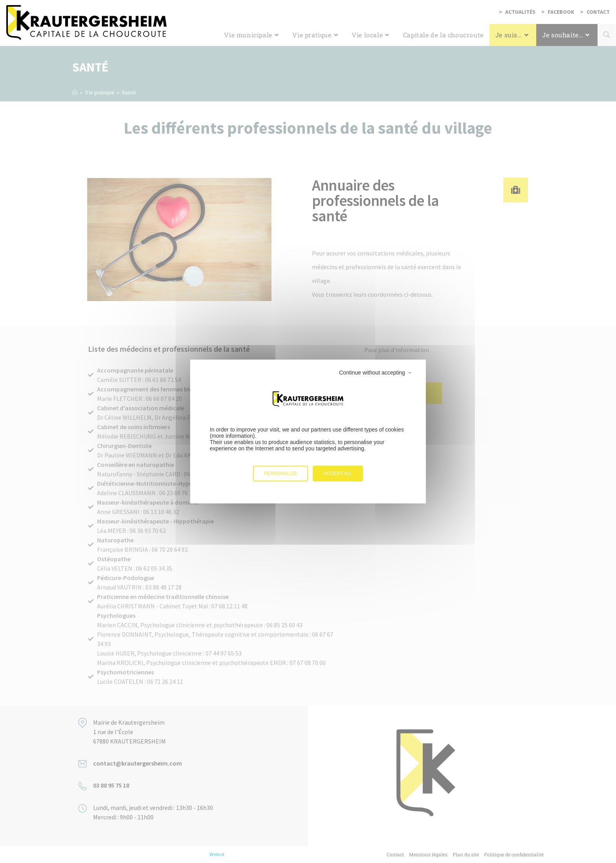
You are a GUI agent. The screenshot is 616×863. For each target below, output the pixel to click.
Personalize (280, 474)
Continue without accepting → (376, 373)
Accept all (338, 474)
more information (232, 436)
